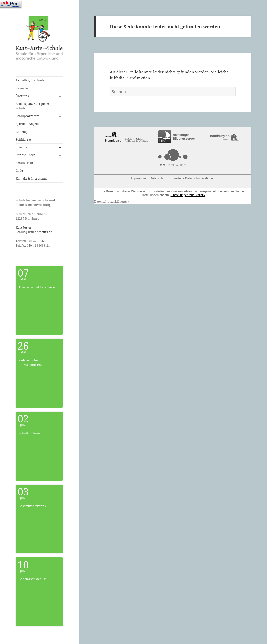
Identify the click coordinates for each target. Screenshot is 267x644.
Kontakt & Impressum (31, 178)
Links (20, 171)
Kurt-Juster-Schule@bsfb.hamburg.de (34, 230)
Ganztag (22, 132)
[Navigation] (11, 4)
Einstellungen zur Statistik (188, 195)
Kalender (22, 88)
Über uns (22, 96)
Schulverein (24, 163)
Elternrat (22, 147)
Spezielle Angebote (29, 124)
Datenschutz (158, 178)
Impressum (138, 178)
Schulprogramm (27, 116)
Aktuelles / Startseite (30, 80)
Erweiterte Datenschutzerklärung (193, 178)
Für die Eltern (26, 155)
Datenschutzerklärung (110, 202)
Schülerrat (23, 139)
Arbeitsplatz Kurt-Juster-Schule (33, 106)
